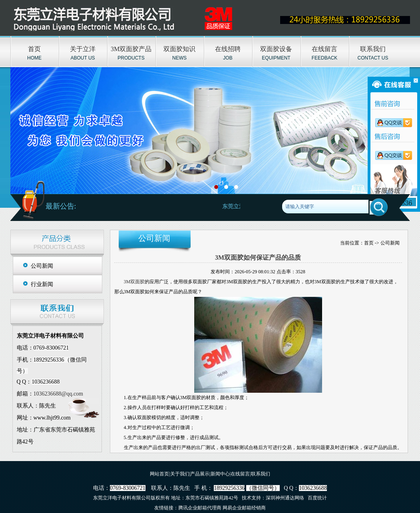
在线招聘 (228, 49)
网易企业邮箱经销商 (244, 508)
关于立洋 (83, 49)
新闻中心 (220, 474)
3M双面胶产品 (131, 49)
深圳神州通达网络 (285, 498)
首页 (34, 49)
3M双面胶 (134, 282)
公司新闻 (42, 266)
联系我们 (373, 49)
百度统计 (317, 498)
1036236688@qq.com (59, 394)
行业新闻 (42, 284)
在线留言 (324, 49)
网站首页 (159, 474)
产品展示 (200, 474)
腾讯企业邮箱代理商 (200, 508)
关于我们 (180, 474)
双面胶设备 (276, 49)
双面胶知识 (179, 49)
